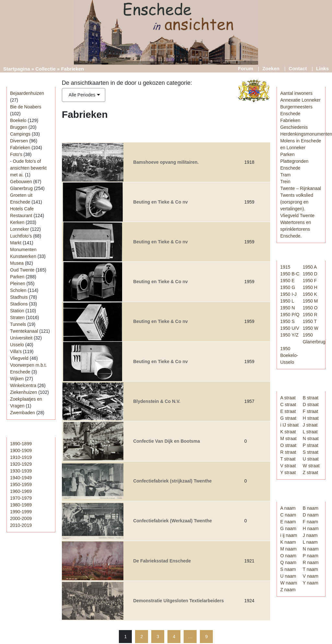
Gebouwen (21, 182)
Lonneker (19, 229)
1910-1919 (21, 457)
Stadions (19, 304)
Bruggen (19, 127)
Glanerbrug (21, 188)
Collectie (46, 69)
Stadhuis (19, 297)
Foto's (16, 154)
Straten (17, 317)
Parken (17, 277)
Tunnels (18, 324)
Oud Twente (22, 270)
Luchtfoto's (21, 236)
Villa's (16, 351)
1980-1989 (21, 505)
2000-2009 (21, 518)
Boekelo (18, 120)
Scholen (18, 290)
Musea (17, 263)
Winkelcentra (23, 385)
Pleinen (18, 283)
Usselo (17, 345)
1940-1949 (21, 478)
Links (322, 68)
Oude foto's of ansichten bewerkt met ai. (28, 168)
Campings (20, 134)
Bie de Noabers (26, 107)
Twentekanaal (24, 331)
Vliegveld (19, 358)
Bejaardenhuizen (27, 93)
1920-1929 (21, 464)
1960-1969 (21, 491)
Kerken (17, 222)
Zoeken (271, 68)
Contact (298, 68)
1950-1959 (21, 484)
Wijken (17, 379)
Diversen (19, 141)
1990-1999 (21, 512)
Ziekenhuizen (23, 392)
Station (17, 311)
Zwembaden (23, 413)
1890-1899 (21, 444)
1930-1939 (21, 471)
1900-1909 (21, 450)
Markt (16, 243)
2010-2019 (21, 525)
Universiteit (21, 338)
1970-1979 (21, 498)
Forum (246, 68)
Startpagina (17, 69)
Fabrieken (20, 148)
